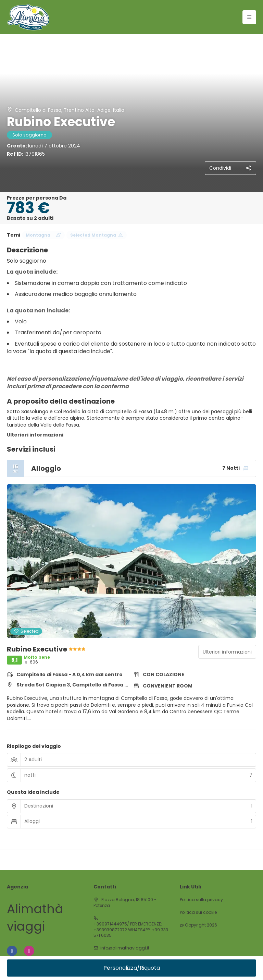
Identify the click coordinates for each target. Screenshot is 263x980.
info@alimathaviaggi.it (125, 948)
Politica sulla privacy (201, 900)
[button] (17, 561)
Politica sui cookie (198, 912)
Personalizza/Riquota (132, 968)
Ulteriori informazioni (35, 435)
